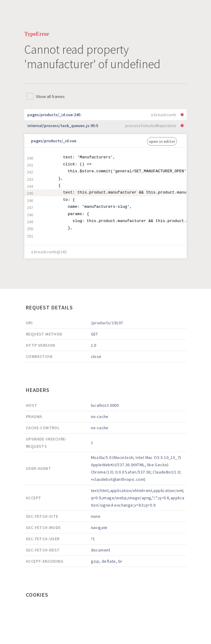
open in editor (162, 141)
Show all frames (50, 96)
